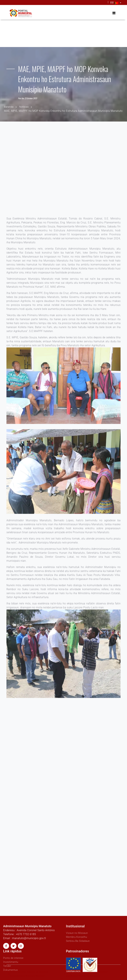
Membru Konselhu (77, 937)
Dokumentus (11, 970)
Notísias (25, 107)
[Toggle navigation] (114, 13)
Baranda (9, 107)
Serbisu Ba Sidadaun (79, 941)
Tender (7, 966)
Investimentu (11, 962)
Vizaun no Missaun (78, 933)
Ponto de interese (14, 958)
